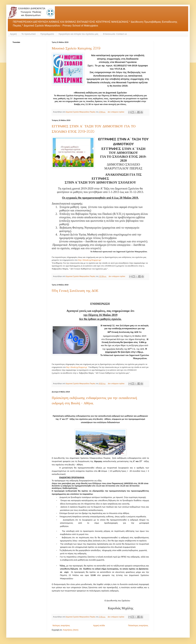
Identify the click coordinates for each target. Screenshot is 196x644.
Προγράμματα (47, 34)
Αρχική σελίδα (99, 626)
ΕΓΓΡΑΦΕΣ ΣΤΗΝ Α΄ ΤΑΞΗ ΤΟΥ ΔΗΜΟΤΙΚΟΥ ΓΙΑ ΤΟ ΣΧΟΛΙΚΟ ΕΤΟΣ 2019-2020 (94, 129)
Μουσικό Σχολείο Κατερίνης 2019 (76, 49)
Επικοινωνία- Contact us (115, 34)
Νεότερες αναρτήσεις (61, 626)
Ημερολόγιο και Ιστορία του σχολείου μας (78, 34)
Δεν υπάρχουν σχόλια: (116, 112)
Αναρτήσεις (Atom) (70, 630)
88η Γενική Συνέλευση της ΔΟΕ (75, 291)
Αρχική (13, 34)
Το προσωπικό (29, 34)
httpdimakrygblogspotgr (90, 260)
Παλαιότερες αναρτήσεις (138, 626)
